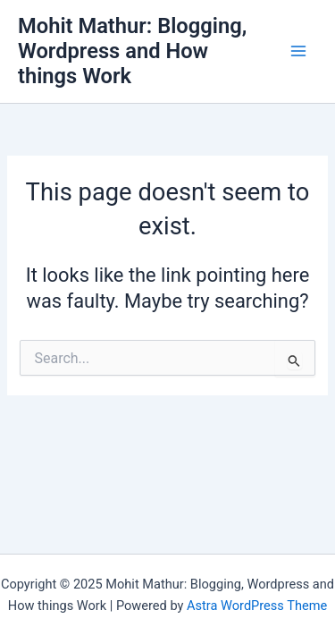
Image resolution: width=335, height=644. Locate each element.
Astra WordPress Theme (257, 606)
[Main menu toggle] (298, 51)
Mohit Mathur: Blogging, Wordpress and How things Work (132, 51)
